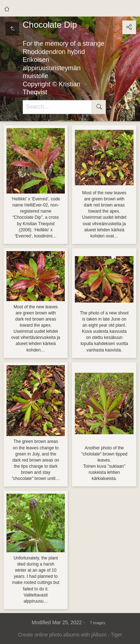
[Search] (57, 107)
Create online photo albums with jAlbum (62, 635)
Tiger (116, 635)
